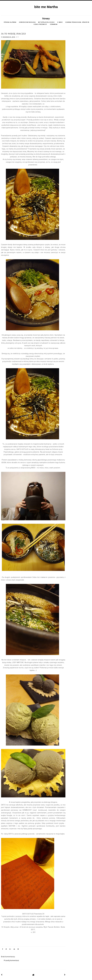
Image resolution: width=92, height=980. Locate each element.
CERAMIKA (54, 24)
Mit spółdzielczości (46, 22)
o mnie (60, 22)
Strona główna (10, 22)
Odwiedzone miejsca (27, 22)
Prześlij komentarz (11, 960)
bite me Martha (46, 7)
